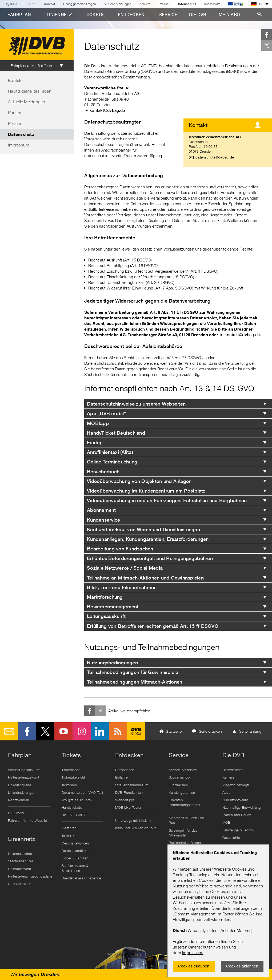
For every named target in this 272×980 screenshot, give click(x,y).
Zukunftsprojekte (235, 800)
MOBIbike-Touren (129, 807)
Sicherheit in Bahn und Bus (187, 820)
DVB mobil (136, 731)
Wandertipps (125, 800)
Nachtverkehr (19, 800)
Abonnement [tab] (102, 510)
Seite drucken (210, 731)
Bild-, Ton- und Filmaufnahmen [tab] (122, 587)
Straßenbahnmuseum (132, 785)
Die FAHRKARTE (75, 815)
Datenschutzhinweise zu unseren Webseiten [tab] (136, 404)
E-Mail (9, 731)
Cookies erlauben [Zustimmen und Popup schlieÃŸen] (194, 966)
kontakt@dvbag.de (107, 110)
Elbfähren (122, 777)
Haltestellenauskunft (24, 777)
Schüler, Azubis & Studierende (75, 868)
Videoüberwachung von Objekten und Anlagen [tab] (139, 481)
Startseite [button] (174, 731)
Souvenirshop (179, 777)
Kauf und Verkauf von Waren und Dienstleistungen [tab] (143, 529)
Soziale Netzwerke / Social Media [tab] (125, 568)
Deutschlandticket (76, 851)
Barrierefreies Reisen (185, 843)
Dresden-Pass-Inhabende (81, 878)
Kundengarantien (182, 792)
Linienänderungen (22, 792)
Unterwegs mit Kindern (133, 820)
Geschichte (231, 838)
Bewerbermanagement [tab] (113, 607)
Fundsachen (178, 785)
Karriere (145, 4)
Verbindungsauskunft (24, 770)
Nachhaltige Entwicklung (242, 807)
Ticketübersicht (73, 777)
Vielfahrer (69, 828)
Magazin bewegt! (236, 785)
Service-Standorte (183, 770)
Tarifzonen (69, 785)
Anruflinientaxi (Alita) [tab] (110, 452)
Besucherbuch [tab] (103, 472)
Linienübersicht (20, 869)
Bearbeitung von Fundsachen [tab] (120, 549)
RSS (118, 731)
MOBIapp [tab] (98, 423)
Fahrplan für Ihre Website (27, 820)
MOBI (227, 822)
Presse (164, 4)
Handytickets (72, 807)
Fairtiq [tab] (94, 443)
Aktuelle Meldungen (118, 4)
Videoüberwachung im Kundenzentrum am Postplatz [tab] (146, 491)
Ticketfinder (71, 770)
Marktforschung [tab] (105, 597)
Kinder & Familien (75, 858)
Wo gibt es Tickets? (77, 800)
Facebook (267, 35)
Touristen (68, 836)
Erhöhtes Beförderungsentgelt (185, 802)
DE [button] (257, 4)
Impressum (192, 953)
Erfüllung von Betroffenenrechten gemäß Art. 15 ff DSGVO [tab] (153, 626)
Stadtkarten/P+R (21, 861)
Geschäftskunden (75, 843)
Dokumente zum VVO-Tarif (82, 792)
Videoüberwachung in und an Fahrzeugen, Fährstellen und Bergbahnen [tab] (167, 500)
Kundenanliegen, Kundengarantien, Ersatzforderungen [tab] (148, 539)
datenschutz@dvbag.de (215, 157)
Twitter (267, 45)
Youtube (63, 731)
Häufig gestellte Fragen (79, 4)
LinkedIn (100, 731)
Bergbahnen (125, 770)
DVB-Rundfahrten (129, 792)
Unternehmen (233, 770)
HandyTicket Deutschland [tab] (116, 433)
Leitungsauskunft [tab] (106, 616)
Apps (226, 792)
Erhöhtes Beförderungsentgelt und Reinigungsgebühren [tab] (150, 558)
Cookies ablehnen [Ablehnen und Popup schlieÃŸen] (242, 966)
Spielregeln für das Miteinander (183, 833)
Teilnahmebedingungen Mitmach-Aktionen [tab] (135, 682)
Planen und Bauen (237, 815)
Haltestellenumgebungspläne (30, 876)
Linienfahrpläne (20, 785)
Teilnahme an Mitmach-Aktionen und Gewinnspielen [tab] (145, 578)
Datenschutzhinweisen (208, 947)
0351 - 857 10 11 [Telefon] (23, 4)
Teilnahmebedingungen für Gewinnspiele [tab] (133, 672)
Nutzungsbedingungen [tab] (112, 663)
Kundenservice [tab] (103, 520)
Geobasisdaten (20, 884)
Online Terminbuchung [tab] (112, 462)
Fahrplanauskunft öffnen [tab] (31, 66)
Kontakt (50, 4)
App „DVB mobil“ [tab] (107, 413)
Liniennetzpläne (20, 854)
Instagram (82, 731)
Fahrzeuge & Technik (239, 830)
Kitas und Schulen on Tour (135, 828)
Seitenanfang (250, 731)
